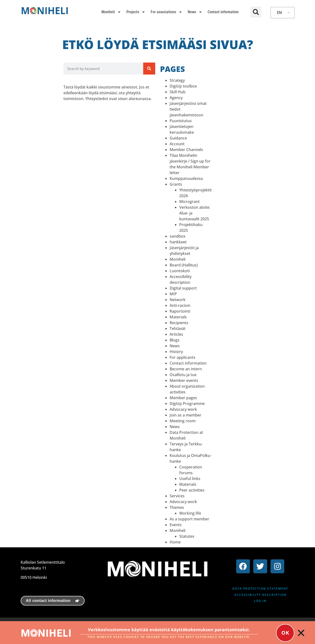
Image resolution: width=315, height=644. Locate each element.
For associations (167, 12)
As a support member (189, 519)
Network (178, 300)
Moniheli (111, 12)
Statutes (187, 536)
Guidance (178, 138)
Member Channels (186, 150)
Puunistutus (181, 121)
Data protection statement (260, 589)
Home (175, 542)
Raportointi (180, 311)
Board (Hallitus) (184, 265)
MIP (173, 294)
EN (279, 13)
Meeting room (183, 421)
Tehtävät (178, 328)
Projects (136, 12)
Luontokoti (180, 271)
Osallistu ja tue (183, 375)
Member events (184, 380)
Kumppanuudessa (186, 178)
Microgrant (189, 202)
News (195, 12)
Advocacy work (183, 409)
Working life (190, 513)
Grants (176, 184)
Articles (176, 334)
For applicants (182, 357)
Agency (176, 98)
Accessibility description (260, 595)
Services (177, 496)
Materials (178, 317)
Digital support (183, 288)
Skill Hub (178, 92)
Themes (177, 507)
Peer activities (192, 490)
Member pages (183, 398)
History (176, 352)
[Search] (149, 69)
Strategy (177, 80)
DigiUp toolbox (183, 86)
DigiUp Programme (187, 404)
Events (176, 525)
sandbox (178, 236)
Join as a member (185, 415)
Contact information (223, 12)
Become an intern (186, 369)
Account (177, 144)
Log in (260, 601)
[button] (256, 12)
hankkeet (178, 242)
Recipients (179, 323)
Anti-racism (180, 305)
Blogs (175, 340)
